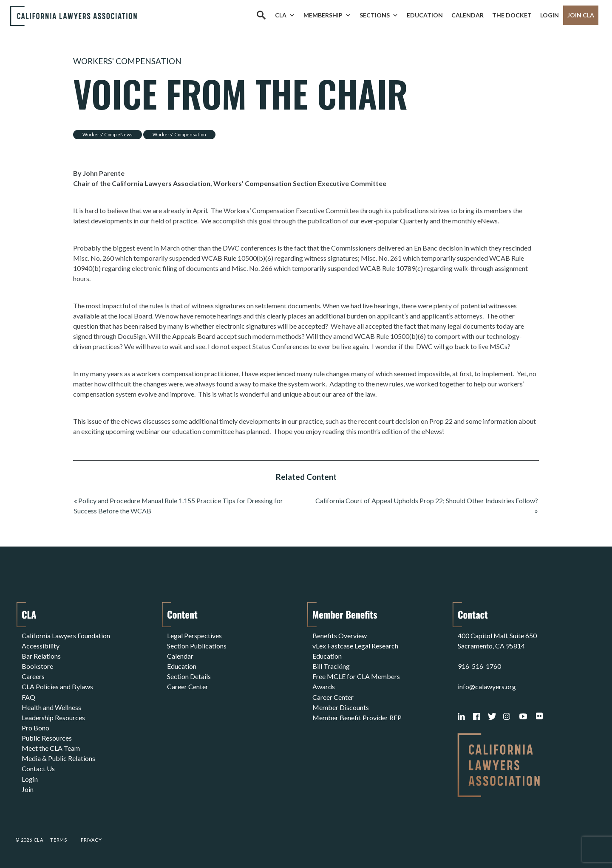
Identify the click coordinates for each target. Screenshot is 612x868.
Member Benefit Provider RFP (357, 717)
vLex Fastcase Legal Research (355, 646)
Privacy (91, 840)
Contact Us (38, 768)
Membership (327, 15)
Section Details (189, 676)
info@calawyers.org (487, 686)
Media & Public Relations (58, 758)
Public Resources (47, 737)
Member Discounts (341, 707)
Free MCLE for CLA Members (356, 676)
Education (425, 15)
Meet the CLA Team (51, 748)
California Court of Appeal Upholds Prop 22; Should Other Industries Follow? (427, 500)
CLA (285, 15)
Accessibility (41, 646)
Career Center (188, 686)
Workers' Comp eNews (108, 134)
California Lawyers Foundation (66, 635)
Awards (324, 686)
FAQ (28, 697)
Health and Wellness (51, 707)
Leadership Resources (53, 717)
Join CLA (581, 15)
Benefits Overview (340, 635)
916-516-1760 (479, 666)
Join (28, 788)
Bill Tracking (331, 666)
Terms (59, 840)
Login (550, 15)
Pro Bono (35, 727)
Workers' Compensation (127, 61)
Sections (379, 15)
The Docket (512, 15)
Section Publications (197, 646)
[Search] (261, 15)
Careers (33, 676)
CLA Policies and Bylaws (57, 686)
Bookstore (37, 666)
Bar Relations (41, 656)
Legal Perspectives (194, 635)
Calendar (467, 15)
